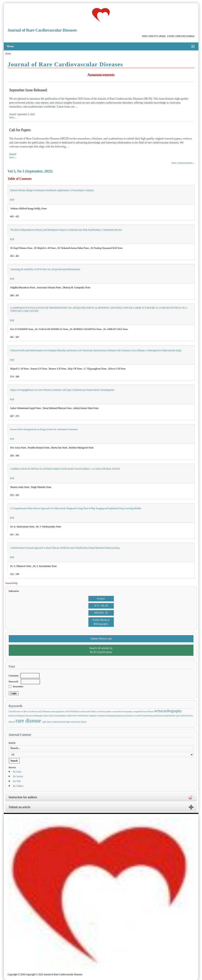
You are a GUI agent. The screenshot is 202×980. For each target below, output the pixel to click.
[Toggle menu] (193, 46)
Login (14, 693)
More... (13, 117)
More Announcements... (183, 163)
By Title (17, 781)
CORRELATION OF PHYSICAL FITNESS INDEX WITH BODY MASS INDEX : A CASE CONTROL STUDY (65, 469)
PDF (12, 200)
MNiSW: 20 (101, 613)
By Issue (17, 772)
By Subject (18, 786)
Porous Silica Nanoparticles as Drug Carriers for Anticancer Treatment (44, 429)
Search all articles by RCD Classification (101, 650)
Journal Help (12, 583)
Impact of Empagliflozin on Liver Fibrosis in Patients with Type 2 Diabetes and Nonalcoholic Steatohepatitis (62, 390)
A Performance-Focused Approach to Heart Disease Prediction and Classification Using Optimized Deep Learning (65, 548)
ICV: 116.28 (101, 606)
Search (14, 761)
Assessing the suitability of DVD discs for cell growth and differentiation (45, 269)
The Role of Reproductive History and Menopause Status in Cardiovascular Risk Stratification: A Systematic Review (66, 230)
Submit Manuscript (101, 639)
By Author (18, 776)
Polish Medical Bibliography (101, 622)
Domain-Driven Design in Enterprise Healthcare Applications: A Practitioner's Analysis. (52, 190)
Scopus (101, 599)
